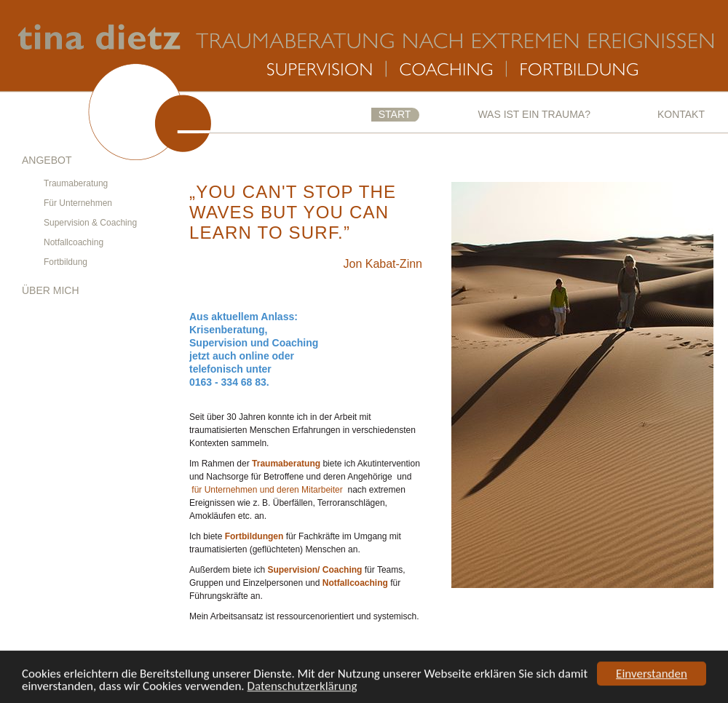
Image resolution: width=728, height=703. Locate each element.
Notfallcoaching (74, 242)
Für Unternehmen (78, 203)
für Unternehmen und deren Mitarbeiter (267, 490)
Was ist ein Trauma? (534, 114)
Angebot (47, 160)
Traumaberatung (76, 183)
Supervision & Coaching (90, 223)
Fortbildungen (254, 536)
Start (395, 114)
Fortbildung (66, 262)
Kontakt (681, 114)
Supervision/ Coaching (314, 570)
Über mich (51, 290)
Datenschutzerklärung (302, 687)
